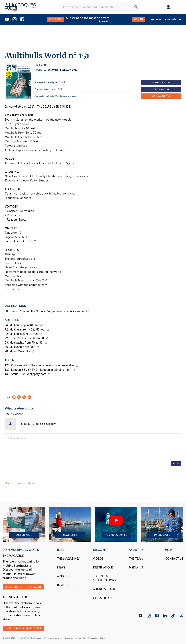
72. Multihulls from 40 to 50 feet (27, 330)
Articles (64, 576)
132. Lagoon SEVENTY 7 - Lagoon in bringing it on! (40, 370)
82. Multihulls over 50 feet (23, 334)
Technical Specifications (105, 578)
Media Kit (136, 567)
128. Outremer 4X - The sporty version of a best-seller (42, 365)
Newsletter (70, 524)
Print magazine (161, 89)
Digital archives (161, 96)
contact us (174, 559)
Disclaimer (69, 638)
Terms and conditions (55, 638)
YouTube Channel (116, 524)
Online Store (162, 524)
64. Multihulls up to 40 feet (24, 325)
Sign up (139, 19)
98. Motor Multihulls (19, 351)
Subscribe (55, 19)
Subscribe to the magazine (23, 587)
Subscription (24, 524)
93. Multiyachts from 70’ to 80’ (26, 343)
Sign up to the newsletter (23, 628)
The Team (136, 559)
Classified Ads (104, 598)
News (61, 567)
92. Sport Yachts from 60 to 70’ (27, 338)
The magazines (68, 559)
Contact (86, 638)
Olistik (102, 638)
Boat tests (65, 585)
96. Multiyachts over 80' (22, 347)
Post (176, 464)
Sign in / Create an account (39, 424)
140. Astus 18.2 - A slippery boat (28, 374)
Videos (98, 559)
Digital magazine (161, 82)
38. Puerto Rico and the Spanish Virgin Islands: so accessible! (47, 311)
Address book (104, 589)
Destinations (103, 567)
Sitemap (78, 638)
